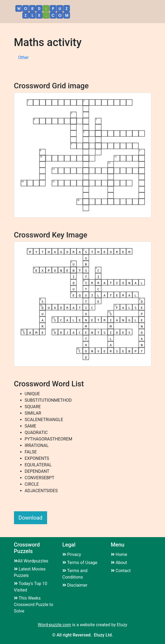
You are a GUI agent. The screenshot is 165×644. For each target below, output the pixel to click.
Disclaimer (75, 585)
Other (24, 57)
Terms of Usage (80, 563)
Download (31, 518)
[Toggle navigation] (144, 12)
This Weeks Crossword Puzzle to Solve (34, 605)
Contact (121, 571)
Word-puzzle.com (54, 625)
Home (119, 554)
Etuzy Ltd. (103, 635)
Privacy (72, 554)
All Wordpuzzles (31, 561)
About (119, 563)
